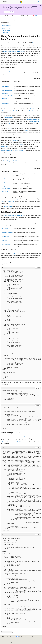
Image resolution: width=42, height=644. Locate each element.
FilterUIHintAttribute (6, 189)
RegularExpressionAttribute (7, 96)
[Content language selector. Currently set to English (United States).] (8, 637)
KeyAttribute (4, 241)
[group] (21, 325)
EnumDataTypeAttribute (7, 91)
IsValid (32, 109)
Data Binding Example (7, 32)
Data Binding (24, 16)
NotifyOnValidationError (20, 150)
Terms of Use (17, 642)
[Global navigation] (1, 2)
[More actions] (40, 16)
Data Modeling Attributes (7, 29)
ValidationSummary (20, 436)
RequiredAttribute (5, 98)
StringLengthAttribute (6, 101)
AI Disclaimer (4, 640)
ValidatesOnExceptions (7, 150)
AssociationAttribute (6, 228)
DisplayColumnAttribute (7, 182)
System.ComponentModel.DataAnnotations (14, 52)
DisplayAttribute (5, 178)
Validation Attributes (6, 25)
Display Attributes (6, 27)
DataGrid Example (6, 31)
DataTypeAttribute (5, 87)
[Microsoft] (21, 2)
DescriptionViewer (22, 200)
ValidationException (32, 111)
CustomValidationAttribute (7, 84)
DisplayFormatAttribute (6, 186)
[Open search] (36, 2)
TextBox (6, 438)
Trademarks (24, 642)
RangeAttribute (5, 93)
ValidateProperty (5, 146)
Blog (18, 640)
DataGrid (10, 128)
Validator (21, 144)
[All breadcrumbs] (2, 16)
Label (13, 200)
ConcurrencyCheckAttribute (7, 233)
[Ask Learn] (33, 16)
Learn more (35, 43)
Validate (3, 111)
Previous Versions (12, 640)
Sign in (39, 2)
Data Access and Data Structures (12, 16)
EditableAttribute (5, 237)
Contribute (24, 640)
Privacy (30, 640)
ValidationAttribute (6, 104)
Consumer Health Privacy (6, 642)
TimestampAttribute (6, 245)
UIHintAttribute (5, 191)
